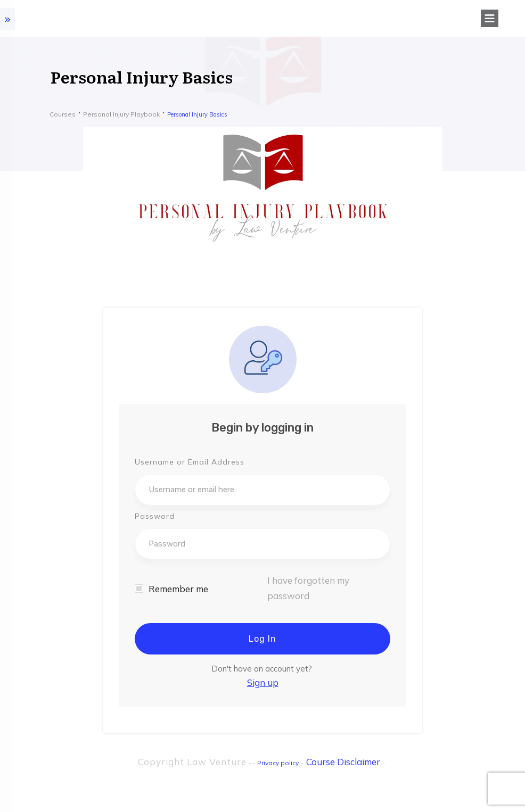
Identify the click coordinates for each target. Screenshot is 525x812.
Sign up (263, 682)
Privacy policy (278, 763)
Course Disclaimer (343, 762)
